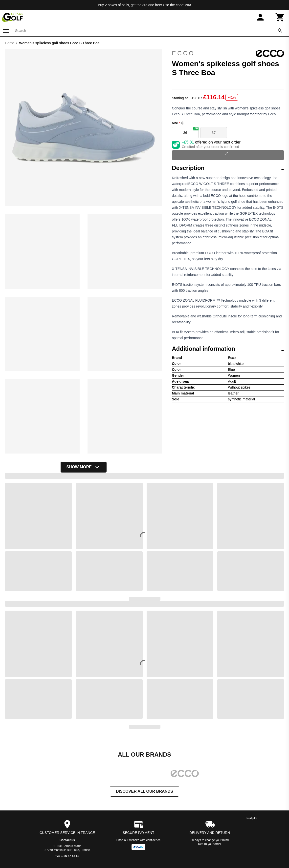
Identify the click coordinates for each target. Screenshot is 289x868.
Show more (84, 467)
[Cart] (280, 17)
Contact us (67, 841)
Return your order (210, 845)
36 (191, 131)
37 (214, 133)
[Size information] (183, 123)
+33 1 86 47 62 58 (67, 856)
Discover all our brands (144, 792)
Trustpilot (251, 819)
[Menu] (6, 31)
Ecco (228, 53)
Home (10, 43)
